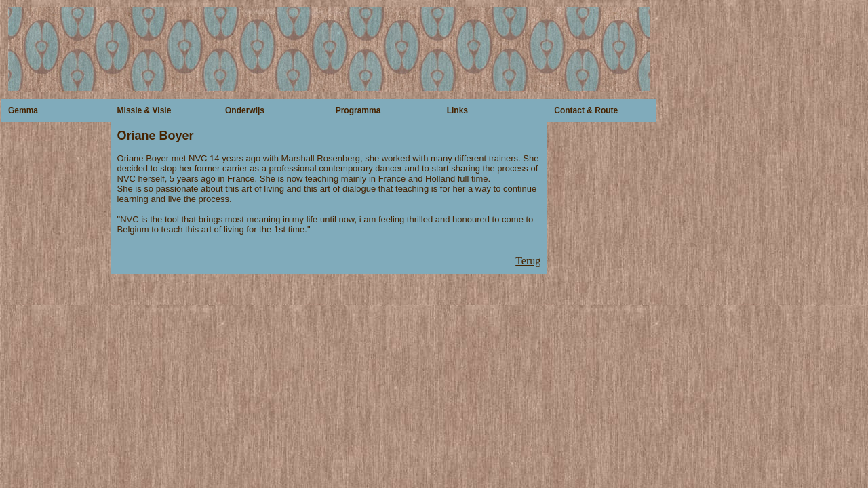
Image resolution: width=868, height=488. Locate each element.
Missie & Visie (144, 110)
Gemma (23, 110)
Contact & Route (586, 110)
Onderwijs (245, 110)
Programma (358, 110)
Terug (528, 261)
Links (457, 110)
